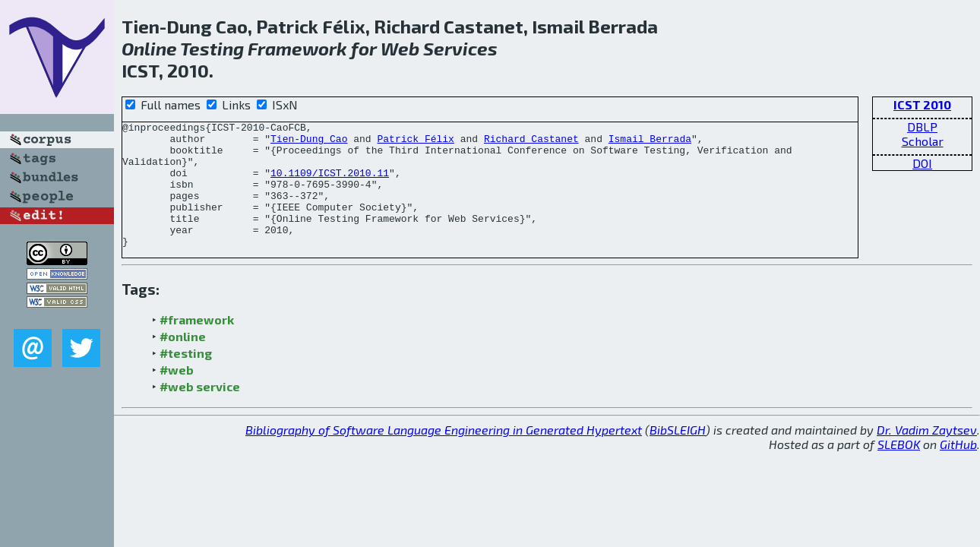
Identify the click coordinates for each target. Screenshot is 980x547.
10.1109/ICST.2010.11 (330, 184)
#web (177, 395)
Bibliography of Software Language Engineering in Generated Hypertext (444, 455)
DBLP (922, 126)
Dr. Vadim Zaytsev (927, 455)
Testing (212, 48)
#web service (200, 411)
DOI (922, 163)
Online (149, 48)
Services (460, 48)
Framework (297, 48)
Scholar (923, 141)
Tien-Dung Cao (309, 143)
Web (400, 48)
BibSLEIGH (678, 455)
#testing (186, 378)
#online (183, 361)
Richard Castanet (531, 143)
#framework (197, 345)
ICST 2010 (922, 104)
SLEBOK (899, 469)
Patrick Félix (415, 143)
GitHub (958, 469)
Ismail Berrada (650, 143)
